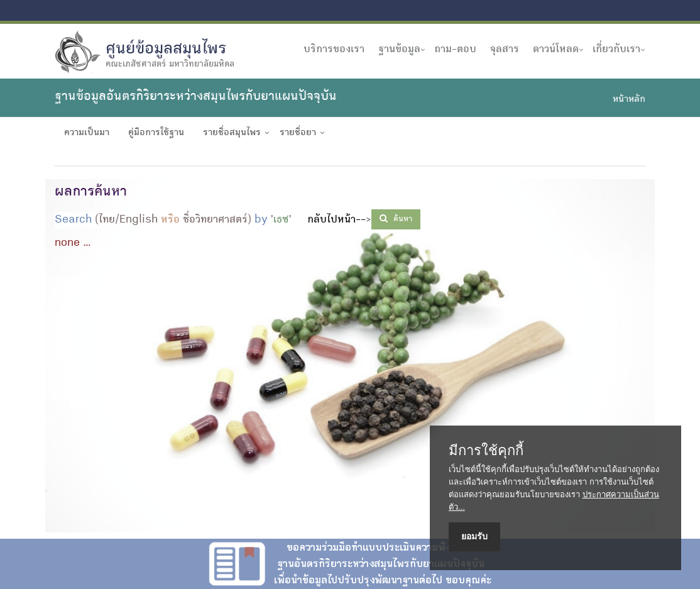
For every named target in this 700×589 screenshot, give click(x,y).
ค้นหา (396, 219)
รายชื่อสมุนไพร (232, 133)
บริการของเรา (334, 50)
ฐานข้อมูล (399, 50)
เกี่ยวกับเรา (616, 50)
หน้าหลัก (629, 100)
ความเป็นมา (87, 133)
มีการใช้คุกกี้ (486, 451)
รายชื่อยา (298, 133)
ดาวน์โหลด (556, 50)
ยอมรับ (474, 536)
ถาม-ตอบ (455, 50)
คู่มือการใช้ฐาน (156, 133)
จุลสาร (505, 50)
